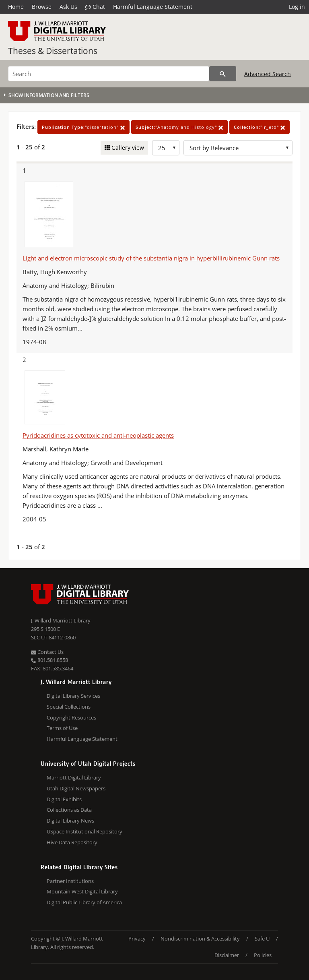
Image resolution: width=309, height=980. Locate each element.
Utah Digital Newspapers (76, 788)
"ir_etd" (260, 127)
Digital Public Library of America (84, 902)
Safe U (262, 939)
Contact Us (47, 652)
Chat (95, 7)
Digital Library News (70, 821)
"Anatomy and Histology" (179, 127)
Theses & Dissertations (53, 51)
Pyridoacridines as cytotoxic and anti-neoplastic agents (98, 435)
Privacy (137, 939)
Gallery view (127, 148)
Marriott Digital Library (74, 777)
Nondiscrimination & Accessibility (200, 939)
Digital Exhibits (64, 799)
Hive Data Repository (72, 842)
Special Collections (69, 707)
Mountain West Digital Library (82, 891)
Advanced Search (268, 74)
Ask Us (68, 7)
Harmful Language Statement (153, 7)
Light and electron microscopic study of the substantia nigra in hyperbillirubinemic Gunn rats (151, 258)
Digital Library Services (73, 696)
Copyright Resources (71, 717)
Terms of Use (62, 728)
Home (16, 7)
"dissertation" (83, 127)
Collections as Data (69, 810)
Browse (42, 7)
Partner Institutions (70, 881)
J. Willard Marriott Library (61, 620)
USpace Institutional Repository (84, 831)
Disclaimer (227, 955)
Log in (297, 7)
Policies (263, 955)
